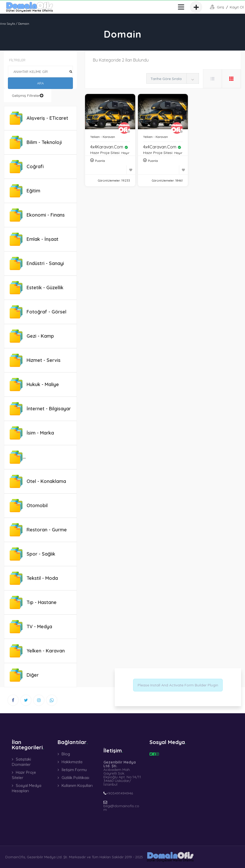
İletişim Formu (74, 770)
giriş (221, 7)
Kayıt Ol (237, 7)
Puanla (100, 161)
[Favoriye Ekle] (131, 170)
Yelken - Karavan (103, 137)
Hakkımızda (72, 762)
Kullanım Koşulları (77, 785)
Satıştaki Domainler (21, 762)
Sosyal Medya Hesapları (27, 788)
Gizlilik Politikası (75, 778)
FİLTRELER (17, 60)
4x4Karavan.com (109, 147)
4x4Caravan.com (162, 147)
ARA (40, 83)
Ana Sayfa (7, 24)
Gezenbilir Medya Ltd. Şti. (47, 857)
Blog (66, 754)
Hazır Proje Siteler (24, 775)
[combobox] (173, 78)
